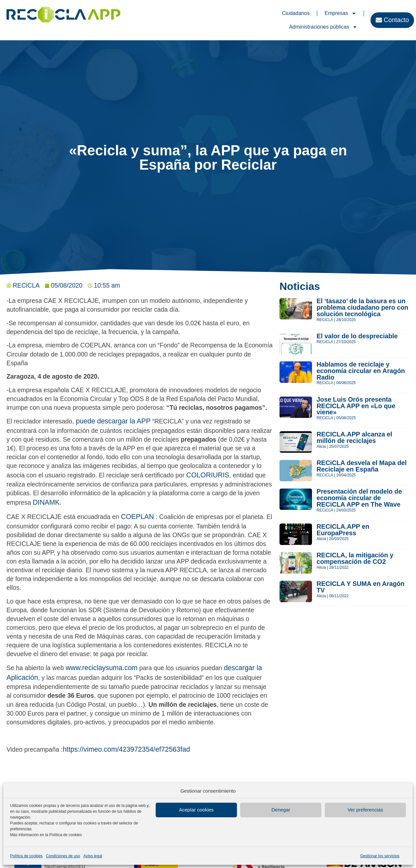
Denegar (281, 810)
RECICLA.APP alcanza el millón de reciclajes (354, 437)
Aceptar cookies (196, 810)
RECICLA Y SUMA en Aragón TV (361, 587)
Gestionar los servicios (380, 856)
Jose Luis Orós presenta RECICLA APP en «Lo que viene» (356, 406)
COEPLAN (137, 517)
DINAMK (46, 502)
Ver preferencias (365, 810)
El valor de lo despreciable (357, 336)
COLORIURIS (208, 475)
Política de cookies (26, 856)
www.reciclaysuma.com (102, 668)
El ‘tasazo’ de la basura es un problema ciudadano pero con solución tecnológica (362, 307)
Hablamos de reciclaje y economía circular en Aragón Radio (361, 371)
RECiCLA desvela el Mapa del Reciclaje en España (362, 466)
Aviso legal (93, 856)
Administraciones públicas (323, 27)
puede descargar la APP (112, 421)
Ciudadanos (296, 13)
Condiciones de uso (63, 856)
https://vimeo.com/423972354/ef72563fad (126, 749)
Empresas (341, 13)
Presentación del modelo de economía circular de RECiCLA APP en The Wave (359, 498)
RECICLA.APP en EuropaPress (343, 530)
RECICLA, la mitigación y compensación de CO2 (355, 558)
